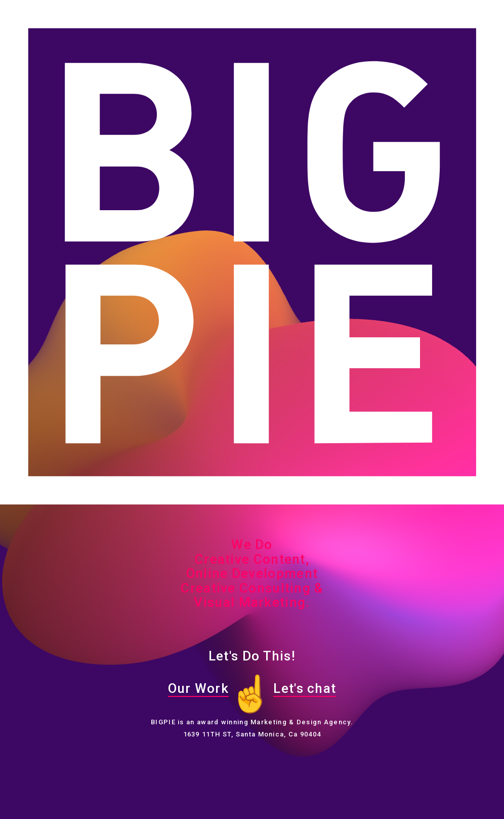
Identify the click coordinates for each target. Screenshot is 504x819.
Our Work (198, 688)
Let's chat (305, 688)
